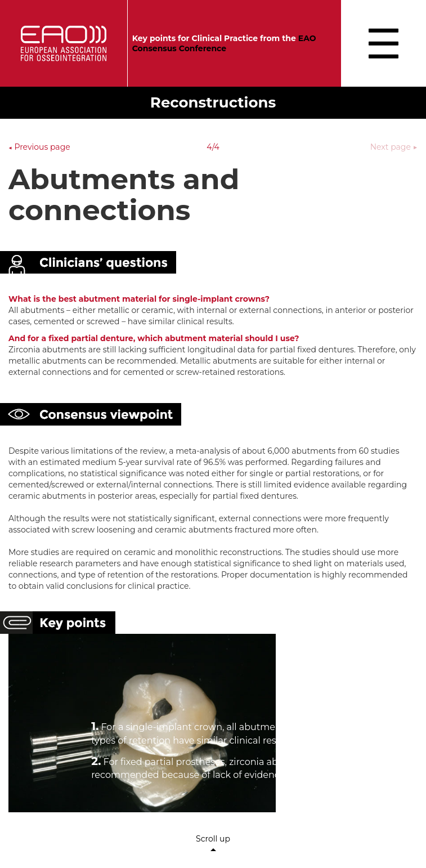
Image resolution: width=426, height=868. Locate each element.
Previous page (39, 147)
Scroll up (213, 843)
